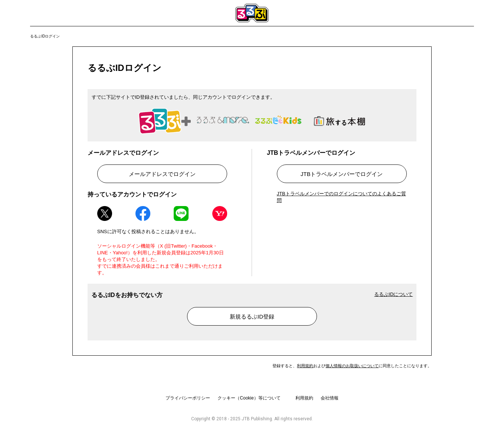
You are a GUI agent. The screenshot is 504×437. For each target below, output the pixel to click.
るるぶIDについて (393, 294)
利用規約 (305, 366)
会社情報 (330, 398)
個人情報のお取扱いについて (352, 366)
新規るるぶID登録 (252, 317)
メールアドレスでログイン (162, 174)
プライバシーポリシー (188, 398)
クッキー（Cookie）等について (249, 398)
